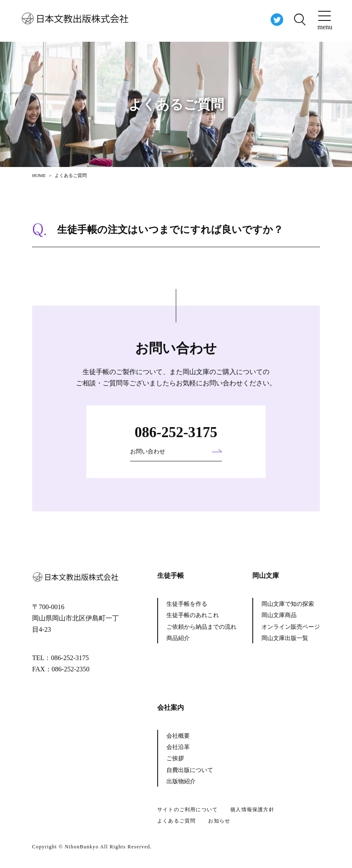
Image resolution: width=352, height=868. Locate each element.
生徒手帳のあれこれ (193, 615)
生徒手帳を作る (187, 604)
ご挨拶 (175, 758)
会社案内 (171, 707)
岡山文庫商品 (279, 615)
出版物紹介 (181, 781)
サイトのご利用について (187, 810)
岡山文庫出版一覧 (285, 638)
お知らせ (219, 821)
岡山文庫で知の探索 (288, 604)
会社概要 (178, 736)
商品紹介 (178, 638)
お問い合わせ (148, 452)
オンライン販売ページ (291, 627)
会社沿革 (178, 747)
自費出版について (190, 770)
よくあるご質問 (176, 821)
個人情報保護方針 (252, 810)
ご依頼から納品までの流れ (201, 627)
